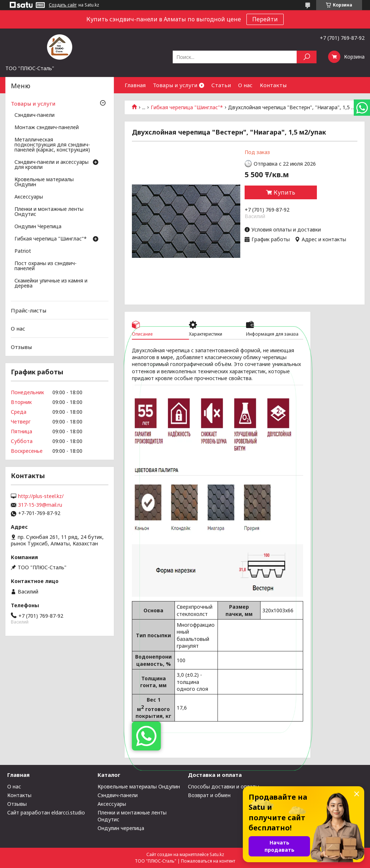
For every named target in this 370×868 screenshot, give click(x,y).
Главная (135, 85)
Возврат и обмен (209, 795)
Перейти (265, 19)
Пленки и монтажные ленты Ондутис (49, 212)
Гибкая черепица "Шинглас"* (187, 107)
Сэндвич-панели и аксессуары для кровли (51, 165)
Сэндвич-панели (35, 115)
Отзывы (21, 347)
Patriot (23, 251)
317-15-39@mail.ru (40, 505)
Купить (284, 192)
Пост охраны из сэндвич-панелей (46, 266)
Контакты (273, 85)
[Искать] (307, 57)
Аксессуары (29, 197)
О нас (245, 85)
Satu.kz (217, 854)
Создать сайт (63, 5)
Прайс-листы (29, 310)
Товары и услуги (175, 85)
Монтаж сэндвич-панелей (47, 128)
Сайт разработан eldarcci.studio (46, 812)
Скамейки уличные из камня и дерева (51, 284)
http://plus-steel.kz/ (41, 496)
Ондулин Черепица (38, 227)
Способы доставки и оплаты (223, 786)
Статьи (221, 85)
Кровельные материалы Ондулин (44, 182)
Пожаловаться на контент (208, 861)
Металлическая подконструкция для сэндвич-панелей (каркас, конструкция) (52, 145)
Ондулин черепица (121, 828)
